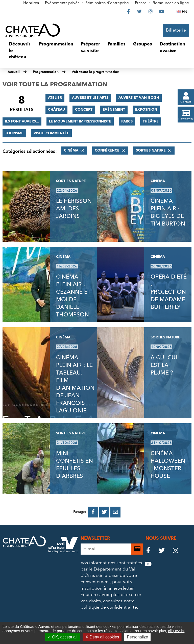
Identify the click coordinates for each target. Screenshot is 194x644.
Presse (141, 3)
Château (56, 109)
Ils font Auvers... (22, 121)
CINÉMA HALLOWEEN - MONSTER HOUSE (168, 465)
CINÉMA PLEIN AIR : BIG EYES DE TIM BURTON (168, 212)
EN (185, 12)
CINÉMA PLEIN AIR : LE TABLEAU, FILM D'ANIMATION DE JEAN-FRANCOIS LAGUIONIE (75, 384)
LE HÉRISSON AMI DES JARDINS (74, 209)
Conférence (107, 150)
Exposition (146, 109)
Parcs (127, 121)
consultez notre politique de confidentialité (109, 604)
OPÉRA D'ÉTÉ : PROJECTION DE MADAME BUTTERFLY (169, 292)
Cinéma (71, 150)
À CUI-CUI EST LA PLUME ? (164, 365)
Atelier (55, 98)
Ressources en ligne (171, 3)
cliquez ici (176, 631)
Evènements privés (62, 3)
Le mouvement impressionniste (80, 121)
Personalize (137, 637)
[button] (20, 51)
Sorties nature (151, 150)
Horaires (31, 3)
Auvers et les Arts (90, 98)
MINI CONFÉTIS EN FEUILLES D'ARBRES (75, 465)
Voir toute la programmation (95, 72)
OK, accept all (63, 637)
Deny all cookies (102, 637)
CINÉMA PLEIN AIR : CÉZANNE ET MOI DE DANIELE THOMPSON (73, 296)
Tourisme (14, 133)
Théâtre (151, 121)
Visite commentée (51, 133)
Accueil (14, 72)
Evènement (114, 109)
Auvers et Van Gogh (139, 98)
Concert (84, 109)
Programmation (46, 72)
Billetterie (176, 30)
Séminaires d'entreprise (107, 3)
